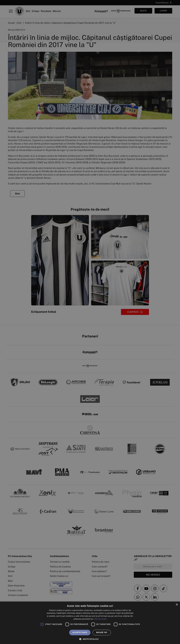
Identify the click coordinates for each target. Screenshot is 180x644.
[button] (90, 639)
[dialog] (90, 623)
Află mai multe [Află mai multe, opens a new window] (100, 619)
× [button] (177, 605)
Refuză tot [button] (102, 632)
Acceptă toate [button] (80, 632)
